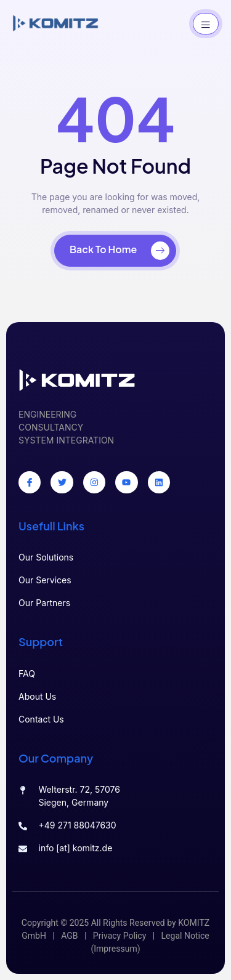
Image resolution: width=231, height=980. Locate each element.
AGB (69, 936)
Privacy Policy (120, 936)
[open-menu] (206, 24)
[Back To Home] (115, 251)
